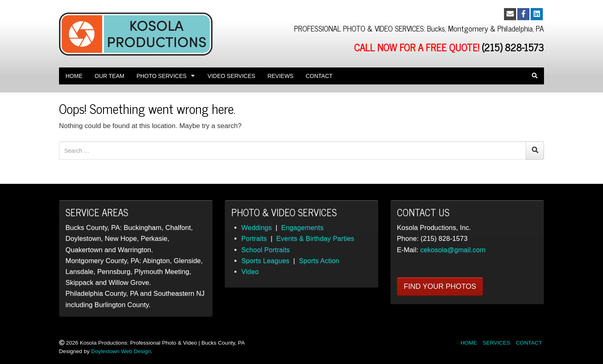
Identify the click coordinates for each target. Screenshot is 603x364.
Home (74, 76)
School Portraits (266, 250)
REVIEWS (281, 76)
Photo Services (166, 76)
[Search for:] (293, 150)
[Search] (535, 150)
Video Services (232, 76)
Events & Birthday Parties (315, 239)
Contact (319, 76)
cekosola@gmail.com (453, 250)
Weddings (256, 228)
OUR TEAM (110, 76)
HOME (469, 343)
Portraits (254, 239)
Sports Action (319, 261)
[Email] (510, 14)
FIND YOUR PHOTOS (440, 286)
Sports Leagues (265, 261)
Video (250, 272)
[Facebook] (523, 14)
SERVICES (497, 343)
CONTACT (529, 343)
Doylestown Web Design (121, 351)
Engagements (303, 228)
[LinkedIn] (537, 14)
